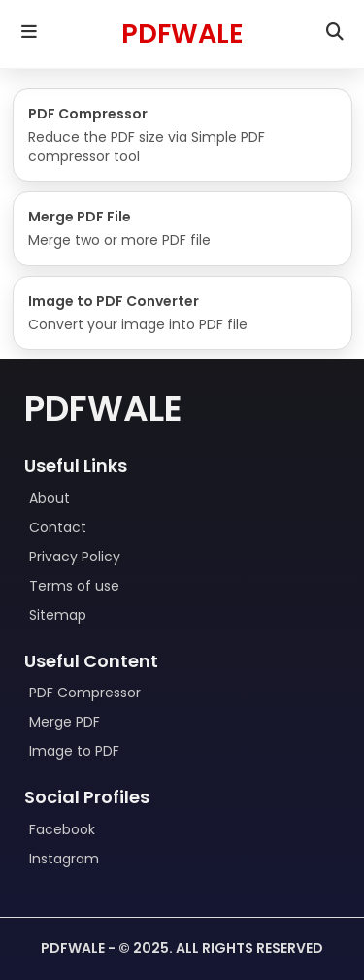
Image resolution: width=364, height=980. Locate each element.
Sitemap (58, 615)
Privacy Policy (75, 557)
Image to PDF (74, 751)
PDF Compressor (85, 693)
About (50, 498)
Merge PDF (65, 722)
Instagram (64, 859)
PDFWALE (182, 34)
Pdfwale (103, 408)
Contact (58, 527)
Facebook (62, 829)
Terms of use (74, 586)
